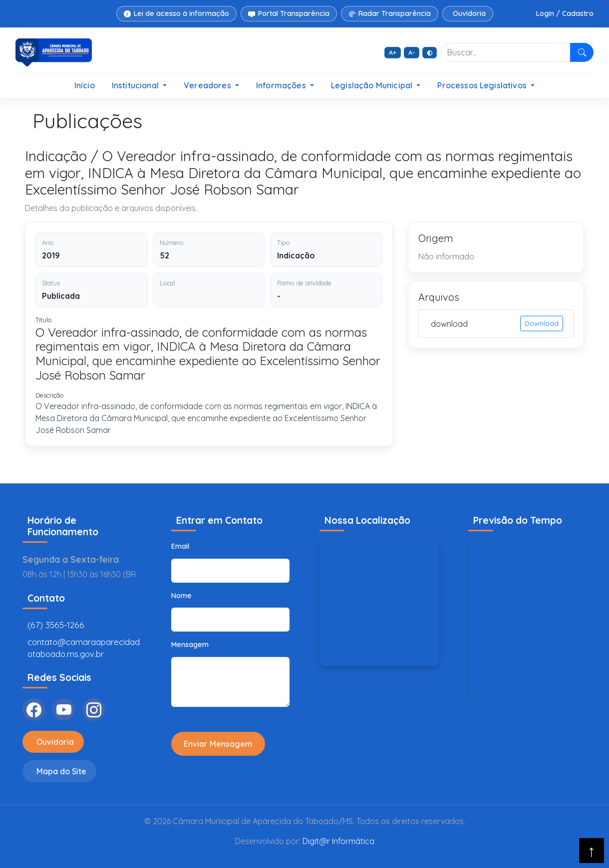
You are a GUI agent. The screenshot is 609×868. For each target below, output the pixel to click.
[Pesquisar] (582, 52)
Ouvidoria (469, 13)
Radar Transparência (390, 13)
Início (85, 85)
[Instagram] (94, 710)
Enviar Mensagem (218, 744)
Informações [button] (282, 85)
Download (542, 323)
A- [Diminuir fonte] (412, 52)
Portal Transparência (289, 13)
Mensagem (190, 645)
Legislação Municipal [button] (373, 85)
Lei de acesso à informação (176, 13)
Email (180, 546)
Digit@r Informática (338, 841)
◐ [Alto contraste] (430, 52)
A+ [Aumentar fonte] (393, 52)
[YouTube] (64, 710)
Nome (181, 596)
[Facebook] (34, 710)
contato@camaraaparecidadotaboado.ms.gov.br (84, 648)
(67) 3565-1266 (56, 625)
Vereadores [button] (208, 85)
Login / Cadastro (565, 13)
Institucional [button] (136, 85)
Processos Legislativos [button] (483, 85)
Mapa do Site (61, 771)
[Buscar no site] (506, 52)
